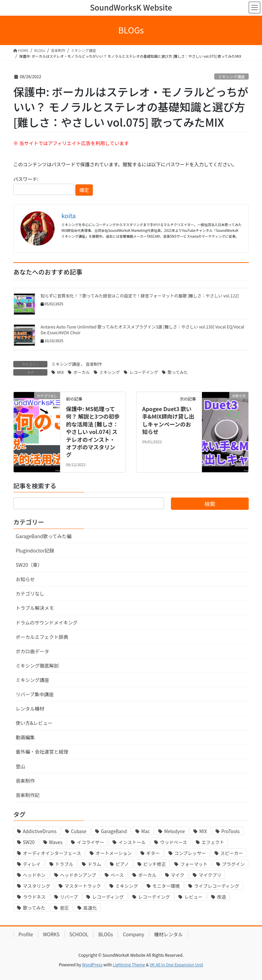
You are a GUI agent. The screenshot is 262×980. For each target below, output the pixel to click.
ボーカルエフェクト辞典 (42, 637)
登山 (20, 766)
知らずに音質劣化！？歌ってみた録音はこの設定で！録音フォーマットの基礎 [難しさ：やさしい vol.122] (140, 296)
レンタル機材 (30, 709)
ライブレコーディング (217, 886)
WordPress (92, 964)
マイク (178, 875)
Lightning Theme (129, 964)
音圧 (64, 908)
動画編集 (25, 737)
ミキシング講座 (231, 76)
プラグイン (234, 864)
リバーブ (69, 897)
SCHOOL (79, 934)
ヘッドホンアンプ (78, 875)
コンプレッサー (190, 853)
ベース (117, 875)
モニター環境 (166, 886)
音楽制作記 (28, 795)
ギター (153, 853)
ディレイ (32, 864)
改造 (222, 897)
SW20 (29, 842)
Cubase (79, 831)
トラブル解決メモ (35, 608)
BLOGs (106, 934)
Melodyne (174, 831)
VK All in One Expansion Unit (177, 964)
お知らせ (25, 579)
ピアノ (122, 864)
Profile (26, 934)
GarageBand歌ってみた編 (43, 536)
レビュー (193, 897)
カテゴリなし (30, 593)
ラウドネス (34, 897)
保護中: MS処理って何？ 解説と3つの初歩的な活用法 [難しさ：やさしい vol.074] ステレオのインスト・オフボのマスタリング (93, 432)
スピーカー (232, 853)
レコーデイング (144, 372)
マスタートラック (83, 886)
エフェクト (213, 842)
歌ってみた (178, 372)
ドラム (94, 864)
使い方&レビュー (34, 723)
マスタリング (37, 886)
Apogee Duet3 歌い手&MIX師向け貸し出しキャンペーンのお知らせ (168, 420)
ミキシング (110, 372)
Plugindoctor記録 (35, 550)
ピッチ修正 (155, 864)
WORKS (51, 934)
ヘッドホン (34, 875)
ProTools (231, 831)
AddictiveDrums (40, 831)
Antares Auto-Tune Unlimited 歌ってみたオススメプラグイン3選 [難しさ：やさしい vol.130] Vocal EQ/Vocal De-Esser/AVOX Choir (142, 330)
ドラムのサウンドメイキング (47, 622)
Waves (56, 842)
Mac (145, 831)
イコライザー (90, 842)
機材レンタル (169, 934)
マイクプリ (210, 875)
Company (134, 934)
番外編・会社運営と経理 (42, 752)
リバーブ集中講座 (35, 694)
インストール (132, 842)
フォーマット (194, 864)
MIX (60, 372)
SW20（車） (29, 565)
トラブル (64, 864)
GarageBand (114, 831)
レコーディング (108, 897)
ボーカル (82, 372)
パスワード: (44, 185)
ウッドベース (173, 842)
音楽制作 (94, 364)
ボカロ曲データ (32, 651)
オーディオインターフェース (52, 853)
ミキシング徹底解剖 (37, 666)
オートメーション (114, 853)
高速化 (90, 908)
